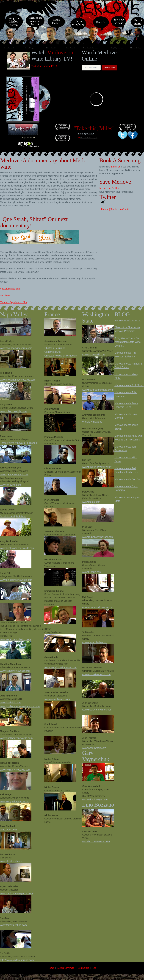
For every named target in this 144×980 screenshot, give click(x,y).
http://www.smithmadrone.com (17, 960)
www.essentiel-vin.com (57, 699)
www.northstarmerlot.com (96, 674)
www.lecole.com (91, 502)
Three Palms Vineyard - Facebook (19, 443)
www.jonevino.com (10, 485)
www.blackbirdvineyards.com (16, 580)
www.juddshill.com (10, 703)
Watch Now (110, 68)
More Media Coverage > (89, 138)
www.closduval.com (11, 861)
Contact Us (83, 968)
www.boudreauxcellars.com (98, 390)
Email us (116, 167)
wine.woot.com (8, 830)
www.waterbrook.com (94, 748)
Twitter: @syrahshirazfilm (14, 302)
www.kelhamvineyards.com (15, 671)
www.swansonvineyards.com (16, 348)
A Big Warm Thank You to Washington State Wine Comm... (129, 342)
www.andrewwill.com (94, 355)
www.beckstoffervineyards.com (17, 548)
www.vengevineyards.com (15, 801)
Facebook (5, 296)
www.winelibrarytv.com (95, 800)
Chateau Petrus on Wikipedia (61, 356)
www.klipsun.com (92, 572)
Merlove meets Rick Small (129, 385)
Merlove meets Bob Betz (128, 479)
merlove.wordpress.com (128, 320)
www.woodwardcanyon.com (98, 607)
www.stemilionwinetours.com (60, 667)
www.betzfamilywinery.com (97, 467)
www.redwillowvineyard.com (98, 537)
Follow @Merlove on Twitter (116, 209)
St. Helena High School (13, 516)
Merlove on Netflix (109, 188)
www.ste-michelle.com (95, 642)
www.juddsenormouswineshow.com (20, 706)
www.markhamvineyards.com (16, 893)
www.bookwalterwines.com (97, 710)
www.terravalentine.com (13, 925)
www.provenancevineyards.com (18, 380)
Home (51, 968)
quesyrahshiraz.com (10, 289)
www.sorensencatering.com (15, 639)
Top (94, 968)
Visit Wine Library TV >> (44, 66)
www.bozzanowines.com (96, 842)
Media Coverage (66, 968)
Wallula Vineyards (92, 422)
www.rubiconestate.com (13, 411)
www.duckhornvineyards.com (16, 738)
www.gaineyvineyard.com (14, 475)
